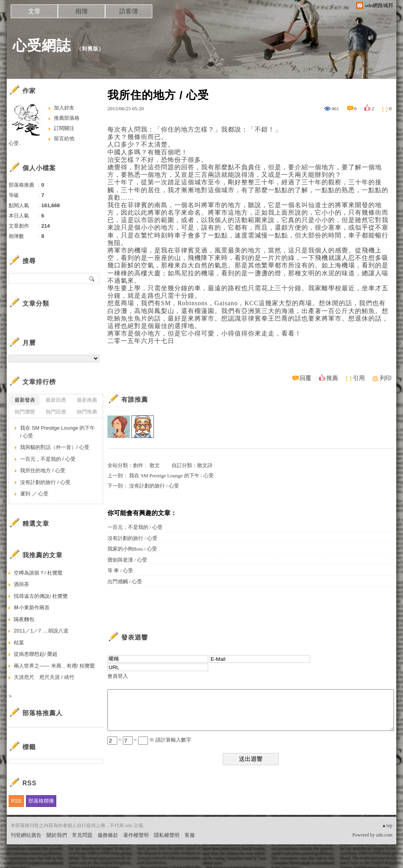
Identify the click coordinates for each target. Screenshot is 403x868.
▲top (387, 825)
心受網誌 (42, 45)
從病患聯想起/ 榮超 (36, 654)
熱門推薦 (87, 412)
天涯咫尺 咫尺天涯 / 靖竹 (44, 677)
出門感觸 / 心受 (125, 581)
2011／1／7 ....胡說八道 (41, 631)
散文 (155, 465)
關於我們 (57, 835)
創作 (138, 465)
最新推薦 (87, 400)
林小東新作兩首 (32, 607)
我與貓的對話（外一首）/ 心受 (55, 447)
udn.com (384, 835)
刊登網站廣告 (26, 835)
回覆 (305, 378)
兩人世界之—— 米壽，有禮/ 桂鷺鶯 (54, 666)
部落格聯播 (41, 801)
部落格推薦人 (43, 713)
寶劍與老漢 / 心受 (127, 560)
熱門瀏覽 (25, 412)
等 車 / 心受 (120, 570)
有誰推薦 (135, 400)
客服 (190, 835)
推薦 (332, 378)
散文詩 (205, 465)
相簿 (81, 11)
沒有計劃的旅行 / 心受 (154, 486)
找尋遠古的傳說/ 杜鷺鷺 (41, 596)
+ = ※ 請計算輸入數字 (149, 740)
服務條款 (108, 835)
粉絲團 (18, 862)
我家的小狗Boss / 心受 (132, 549)
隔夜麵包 (24, 619)
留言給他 (64, 138)
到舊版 (90, 49)
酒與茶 (21, 584)
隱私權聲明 (167, 835)
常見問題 (82, 835)
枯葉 (19, 643)
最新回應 (56, 400)
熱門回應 (56, 412)
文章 (34, 11)
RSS (16, 801)
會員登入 (118, 676)
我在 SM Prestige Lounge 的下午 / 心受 (171, 476)
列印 (386, 378)
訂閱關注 (64, 128)
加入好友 (64, 108)
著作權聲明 (136, 835)
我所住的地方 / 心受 (43, 470)
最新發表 (25, 400)
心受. (15, 143)
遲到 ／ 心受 (34, 494)
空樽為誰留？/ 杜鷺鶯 (38, 573)
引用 (359, 378)
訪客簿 (129, 11)
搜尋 (92, 278)
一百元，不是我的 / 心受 (135, 527)
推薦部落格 (67, 118)
